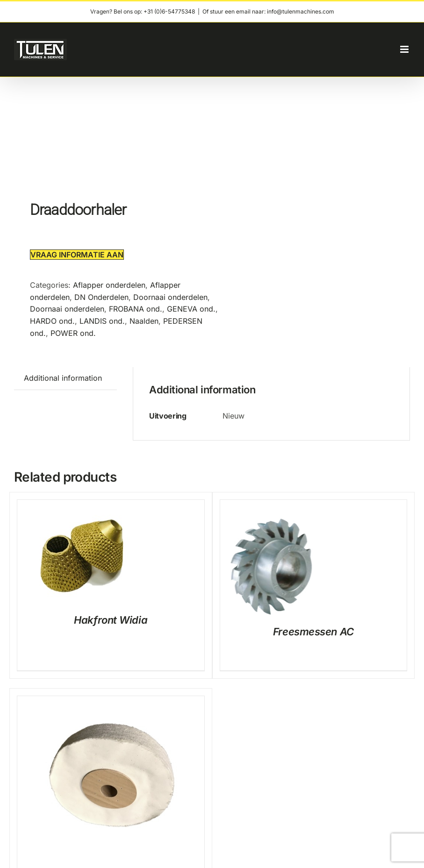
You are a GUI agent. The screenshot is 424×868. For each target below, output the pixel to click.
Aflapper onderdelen (109, 285)
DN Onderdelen (101, 297)
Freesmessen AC (313, 632)
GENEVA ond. (191, 309)
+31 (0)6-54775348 (169, 11)
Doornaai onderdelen (170, 297)
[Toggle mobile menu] (405, 49)
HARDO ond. (52, 321)
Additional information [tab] (63, 378)
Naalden (144, 321)
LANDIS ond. (102, 321)
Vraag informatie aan (77, 255)
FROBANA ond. (136, 309)
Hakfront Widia (111, 620)
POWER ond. (73, 333)
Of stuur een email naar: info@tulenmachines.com (268, 11)
